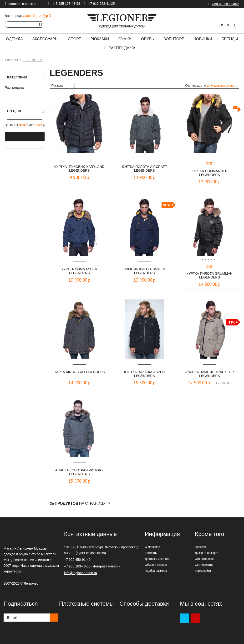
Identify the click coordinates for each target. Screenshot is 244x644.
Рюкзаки (100, 39)
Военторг (174, 39)
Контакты (151, 553)
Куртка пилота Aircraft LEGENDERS (144, 169)
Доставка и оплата (157, 559)
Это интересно (205, 559)
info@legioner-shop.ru (81, 573)
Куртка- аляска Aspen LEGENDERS (144, 374)
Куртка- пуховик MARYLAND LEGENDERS (79, 169)
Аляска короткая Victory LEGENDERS (79, 472)
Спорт (74, 39)
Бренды (230, 39)
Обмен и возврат (156, 565)
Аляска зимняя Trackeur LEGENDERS (210, 374)
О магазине (152, 547)
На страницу (80, 504)
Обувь (147, 39)
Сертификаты (204, 565)
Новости (200, 547)
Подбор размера (156, 571)
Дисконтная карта (207, 553)
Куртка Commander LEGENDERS (210, 173)
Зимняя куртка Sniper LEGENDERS (145, 271)
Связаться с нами (226, 4)
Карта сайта (203, 571)
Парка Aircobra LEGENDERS (79, 374)
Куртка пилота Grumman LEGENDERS (210, 276)
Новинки (203, 39)
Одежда (15, 39)
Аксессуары (45, 39)
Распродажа (122, 48)
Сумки (125, 39)
